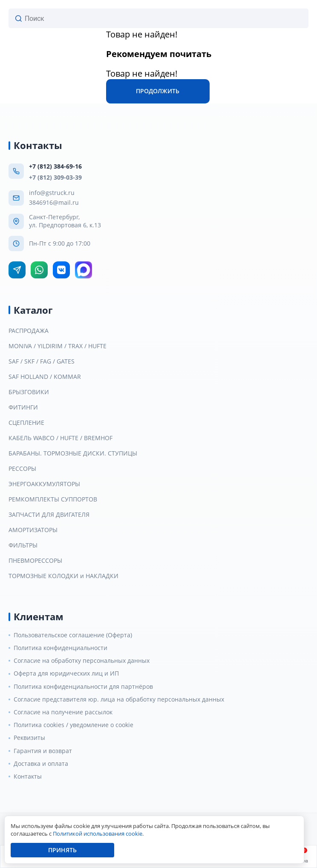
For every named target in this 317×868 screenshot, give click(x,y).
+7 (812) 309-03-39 (55, 177)
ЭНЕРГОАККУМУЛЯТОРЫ (44, 484)
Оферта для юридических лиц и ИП (66, 673)
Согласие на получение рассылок (63, 712)
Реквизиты (29, 738)
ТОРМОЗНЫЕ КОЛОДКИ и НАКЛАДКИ (63, 576)
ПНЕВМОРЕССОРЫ (35, 561)
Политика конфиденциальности (61, 648)
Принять (62, 850)
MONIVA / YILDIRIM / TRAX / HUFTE (58, 346)
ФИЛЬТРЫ (23, 545)
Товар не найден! (142, 34)
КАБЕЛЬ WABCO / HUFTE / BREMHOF (61, 438)
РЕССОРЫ (22, 469)
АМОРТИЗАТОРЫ (33, 530)
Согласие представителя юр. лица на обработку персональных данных (119, 699)
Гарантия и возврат (43, 751)
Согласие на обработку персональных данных (82, 661)
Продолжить (158, 91)
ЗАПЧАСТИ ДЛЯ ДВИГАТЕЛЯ (49, 515)
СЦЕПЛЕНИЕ (26, 423)
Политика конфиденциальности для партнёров (83, 687)
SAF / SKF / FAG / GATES (42, 361)
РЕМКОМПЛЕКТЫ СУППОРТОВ (53, 499)
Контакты (28, 776)
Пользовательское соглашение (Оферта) (73, 635)
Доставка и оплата (41, 764)
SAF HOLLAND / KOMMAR (45, 377)
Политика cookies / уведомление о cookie (73, 725)
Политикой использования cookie (98, 834)
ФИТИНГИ (23, 407)
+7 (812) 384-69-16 (55, 166)
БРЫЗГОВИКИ (29, 392)
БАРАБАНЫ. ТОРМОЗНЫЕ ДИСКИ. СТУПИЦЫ (73, 453)
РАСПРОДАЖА (29, 331)
